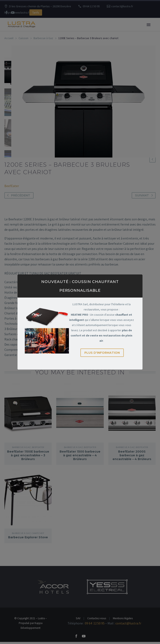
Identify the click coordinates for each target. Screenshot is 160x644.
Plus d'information (102, 353)
